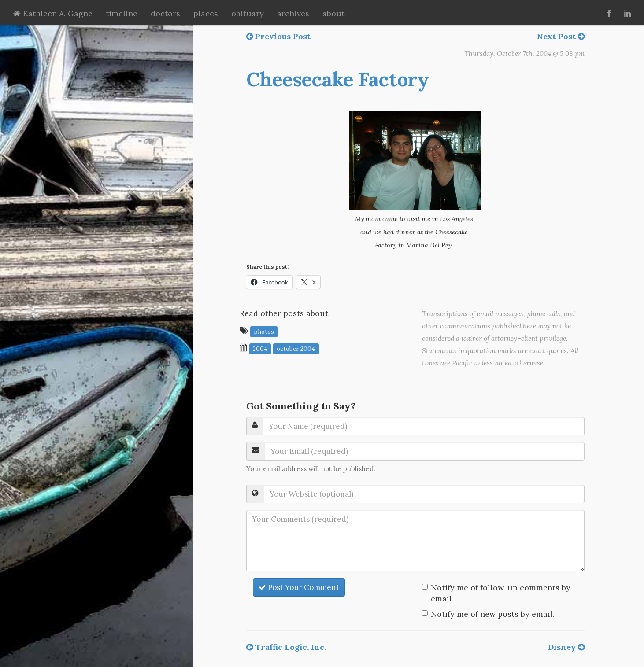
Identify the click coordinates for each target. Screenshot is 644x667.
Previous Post (278, 36)
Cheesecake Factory (338, 79)
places (206, 13)
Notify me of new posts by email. (493, 614)
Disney (566, 647)
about (333, 13)
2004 (260, 348)
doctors (165, 13)
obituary (248, 13)
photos (264, 331)
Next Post (561, 36)
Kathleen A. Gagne (53, 13)
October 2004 (296, 348)
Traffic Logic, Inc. (286, 647)
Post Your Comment (299, 587)
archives (293, 13)
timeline (122, 13)
